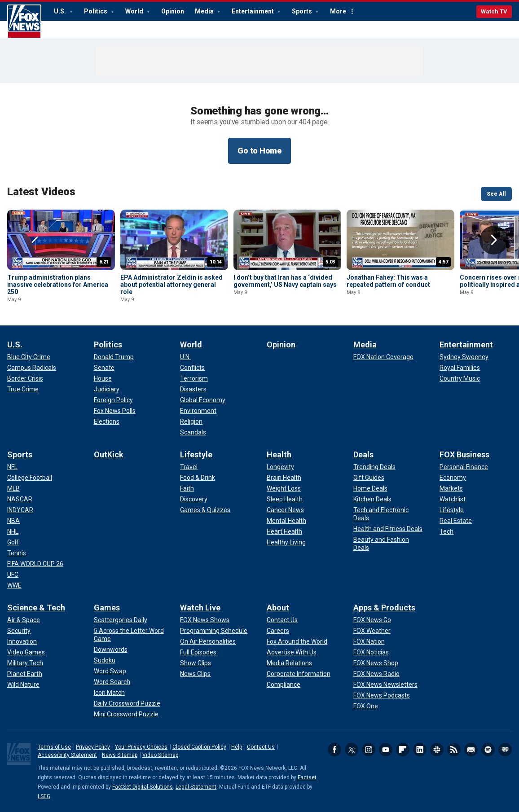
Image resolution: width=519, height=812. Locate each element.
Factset (307, 777)
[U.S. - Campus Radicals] (32, 368)
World (135, 11)
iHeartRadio (505, 750)
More (338, 11)
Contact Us (261, 747)
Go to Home (259, 151)
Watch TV (494, 11)
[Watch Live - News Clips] (195, 674)
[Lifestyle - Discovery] (194, 499)
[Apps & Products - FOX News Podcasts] (382, 695)
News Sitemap (120, 755)
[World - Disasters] (193, 389)
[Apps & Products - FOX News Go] (372, 620)
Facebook (334, 750)
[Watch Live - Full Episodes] (198, 652)
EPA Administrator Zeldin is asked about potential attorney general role (172, 285)
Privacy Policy (93, 747)
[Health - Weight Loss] (284, 488)
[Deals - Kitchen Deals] (372, 499)
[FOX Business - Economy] (453, 478)
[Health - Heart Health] (284, 531)
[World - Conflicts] (192, 368)
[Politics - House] (103, 378)
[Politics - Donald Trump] (114, 357)
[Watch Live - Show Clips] (196, 663)
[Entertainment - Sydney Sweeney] (464, 357)
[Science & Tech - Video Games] (26, 652)
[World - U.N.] (185, 357)
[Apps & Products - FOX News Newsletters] (385, 685)
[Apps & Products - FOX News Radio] (376, 674)
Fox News (24, 22)
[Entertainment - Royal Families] (460, 368)
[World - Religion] (191, 421)
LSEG (44, 796)
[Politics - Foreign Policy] (113, 400)
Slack (437, 750)
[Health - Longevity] (280, 467)
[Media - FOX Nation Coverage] (383, 357)
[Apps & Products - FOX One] (366, 706)
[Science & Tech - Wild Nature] (23, 685)
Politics (96, 11)
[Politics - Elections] (107, 421)
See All (496, 194)
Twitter (352, 750)
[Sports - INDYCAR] (20, 510)
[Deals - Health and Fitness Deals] (388, 529)
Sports (303, 11)
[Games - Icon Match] (109, 693)
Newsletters (471, 750)
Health (279, 454)
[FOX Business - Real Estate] (456, 521)
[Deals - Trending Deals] (374, 467)
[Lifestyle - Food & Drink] (198, 478)
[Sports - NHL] (13, 531)
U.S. (61, 11)
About (278, 608)
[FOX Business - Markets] (451, 488)
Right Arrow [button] (494, 240)
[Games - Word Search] (112, 682)
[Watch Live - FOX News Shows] (205, 620)
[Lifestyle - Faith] (187, 488)
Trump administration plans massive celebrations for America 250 (58, 285)
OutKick (109, 454)
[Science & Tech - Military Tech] (25, 663)
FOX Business (464, 454)
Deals (363, 454)
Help (237, 747)
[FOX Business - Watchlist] (453, 499)
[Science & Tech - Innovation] (22, 641)
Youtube (386, 750)
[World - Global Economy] (203, 400)
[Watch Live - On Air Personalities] (208, 641)
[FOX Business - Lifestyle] (452, 510)
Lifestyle (196, 454)
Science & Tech (36, 608)
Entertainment (253, 11)
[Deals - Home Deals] (370, 488)
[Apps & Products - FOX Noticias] (371, 652)
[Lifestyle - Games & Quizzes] (205, 510)
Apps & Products (384, 608)
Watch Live (200, 608)
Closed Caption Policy (199, 747)
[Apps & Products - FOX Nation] (369, 641)
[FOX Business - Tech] (446, 531)
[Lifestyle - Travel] (189, 467)
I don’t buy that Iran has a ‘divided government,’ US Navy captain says (285, 281)
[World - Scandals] (193, 432)
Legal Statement (196, 787)
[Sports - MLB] (13, 488)
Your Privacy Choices (141, 747)
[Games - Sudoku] (105, 660)
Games (107, 608)
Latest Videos (41, 192)
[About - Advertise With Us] (292, 652)
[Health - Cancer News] (285, 510)
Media (205, 11)
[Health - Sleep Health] (285, 499)
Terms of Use (54, 747)
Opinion (173, 11)
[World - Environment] (198, 411)
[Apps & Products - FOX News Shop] (376, 663)
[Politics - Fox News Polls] (115, 411)
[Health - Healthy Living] (286, 542)
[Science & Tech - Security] (19, 631)
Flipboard (403, 750)
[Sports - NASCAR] (20, 499)
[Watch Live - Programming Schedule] (214, 631)
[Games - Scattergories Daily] (121, 620)
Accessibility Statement (67, 755)
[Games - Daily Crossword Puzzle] (127, 703)
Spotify (488, 750)
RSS (454, 750)
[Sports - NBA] (13, 521)
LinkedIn (420, 750)
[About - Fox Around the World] (297, 641)
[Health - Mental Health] (286, 521)
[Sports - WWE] (14, 585)
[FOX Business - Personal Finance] (464, 467)
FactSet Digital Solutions (143, 787)
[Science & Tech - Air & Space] (24, 620)
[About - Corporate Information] (299, 674)
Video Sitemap (160, 755)
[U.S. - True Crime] (23, 389)
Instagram (369, 750)
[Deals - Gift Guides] (369, 478)
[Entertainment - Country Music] (460, 378)
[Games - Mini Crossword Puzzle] (126, 714)
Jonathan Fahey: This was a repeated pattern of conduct (388, 281)
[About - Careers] (278, 631)
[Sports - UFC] (13, 575)
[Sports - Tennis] (17, 553)
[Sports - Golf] (13, 542)
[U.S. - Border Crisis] (25, 378)
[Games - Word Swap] (110, 671)
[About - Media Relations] (289, 663)
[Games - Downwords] (111, 650)
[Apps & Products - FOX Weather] (372, 631)
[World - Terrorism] (194, 378)
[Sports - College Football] (30, 478)
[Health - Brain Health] (284, 478)
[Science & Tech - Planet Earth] (25, 674)
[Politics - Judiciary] (107, 389)
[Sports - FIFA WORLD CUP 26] (35, 564)
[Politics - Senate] (104, 368)
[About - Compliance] (284, 685)
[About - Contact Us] (282, 620)
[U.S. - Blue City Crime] (29, 357)
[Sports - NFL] (12, 467)
